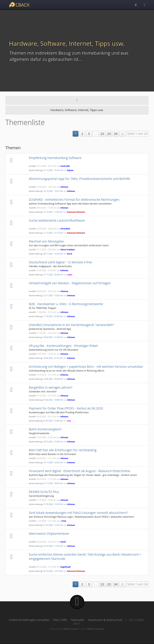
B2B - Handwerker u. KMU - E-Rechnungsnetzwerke (66, 304)
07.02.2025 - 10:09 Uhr (53, 421)
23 (109, 134)
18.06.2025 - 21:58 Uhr (53, 337)
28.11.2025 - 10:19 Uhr (53, 254)
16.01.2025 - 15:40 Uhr (53, 442)
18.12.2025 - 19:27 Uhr (53, 191)
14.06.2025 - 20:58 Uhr (53, 379)
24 (116, 134)
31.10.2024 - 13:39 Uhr (53, 504)
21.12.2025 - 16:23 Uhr (53, 170)
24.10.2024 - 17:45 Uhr (53, 546)
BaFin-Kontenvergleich (45, 429)
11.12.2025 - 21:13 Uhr (53, 233)
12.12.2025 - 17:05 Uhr (53, 212)
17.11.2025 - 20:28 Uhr (53, 275)
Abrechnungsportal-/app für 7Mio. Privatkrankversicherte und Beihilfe (80, 179)
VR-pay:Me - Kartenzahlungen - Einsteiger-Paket (63, 346)
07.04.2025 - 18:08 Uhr (53, 400)
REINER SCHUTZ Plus (44, 492)
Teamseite (78, 620)
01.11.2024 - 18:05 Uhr (53, 483)
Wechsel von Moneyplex (46, 241)
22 (102, 134)
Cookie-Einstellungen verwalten (29, 620)
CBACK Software (95, 629)
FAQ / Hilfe (60, 620)
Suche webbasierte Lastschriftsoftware (57, 220)
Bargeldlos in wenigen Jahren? (51, 387)
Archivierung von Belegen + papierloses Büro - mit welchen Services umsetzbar (86, 367)
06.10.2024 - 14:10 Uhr (53, 571)
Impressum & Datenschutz (105, 620)
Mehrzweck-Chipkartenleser (49, 534)
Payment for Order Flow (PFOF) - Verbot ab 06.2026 (66, 408)
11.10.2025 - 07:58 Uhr (53, 316)
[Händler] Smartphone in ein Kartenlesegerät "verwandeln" (72, 325)
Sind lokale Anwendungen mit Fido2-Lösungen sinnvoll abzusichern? (78, 513)
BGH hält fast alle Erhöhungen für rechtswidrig (63, 450)
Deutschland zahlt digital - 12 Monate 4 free (61, 262)
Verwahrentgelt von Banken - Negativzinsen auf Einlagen (70, 283)
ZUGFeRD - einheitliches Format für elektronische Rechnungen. (75, 200)
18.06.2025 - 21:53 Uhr (53, 358)
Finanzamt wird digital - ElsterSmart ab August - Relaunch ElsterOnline (80, 471)
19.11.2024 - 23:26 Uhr (53, 462)
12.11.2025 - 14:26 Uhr (53, 295)
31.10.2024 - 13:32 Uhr (53, 525)
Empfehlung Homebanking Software (55, 158)
